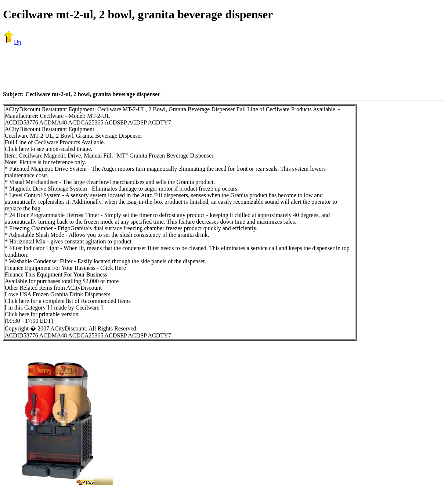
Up (12, 42)
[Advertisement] (224, 68)
